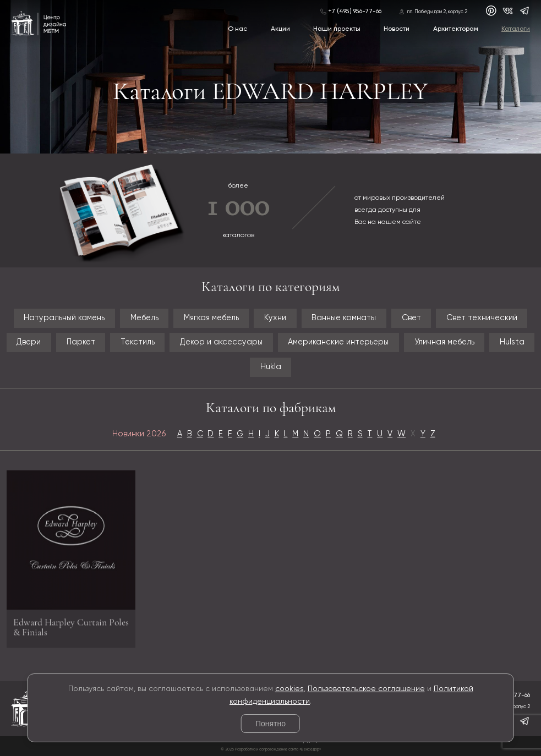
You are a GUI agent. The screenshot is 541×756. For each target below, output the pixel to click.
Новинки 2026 (139, 434)
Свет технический (482, 318)
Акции (280, 29)
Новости (397, 29)
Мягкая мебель (211, 318)
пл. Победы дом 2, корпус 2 (437, 12)
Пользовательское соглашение (366, 689)
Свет (411, 318)
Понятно (270, 724)
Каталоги (516, 29)
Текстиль (138, 342)
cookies (289, 689)
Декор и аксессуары (221, 342)
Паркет (81, 342)
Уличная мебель (444, 342)
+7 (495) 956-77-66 (355, 12)
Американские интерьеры (338, 342)
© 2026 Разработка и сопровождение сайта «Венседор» (271, 750)
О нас (237, 29)
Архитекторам (456, 29)
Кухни (275, 318)
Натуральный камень (64, 318)
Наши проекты (337, 29)
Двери (29, 342)
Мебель (144, 318)
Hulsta (512, 342)
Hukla (271, 367)
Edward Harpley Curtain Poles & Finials (71, 630)
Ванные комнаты (344, 318)
